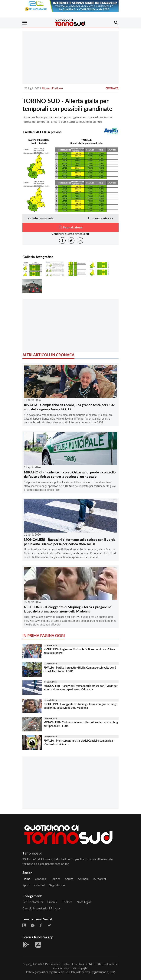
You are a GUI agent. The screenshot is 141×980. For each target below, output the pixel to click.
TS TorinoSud (52, 964)
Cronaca (112, 88)
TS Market (99, 879)
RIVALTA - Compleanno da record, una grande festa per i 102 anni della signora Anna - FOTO (69, 407)
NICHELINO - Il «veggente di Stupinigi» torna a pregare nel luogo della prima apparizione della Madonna (68, 609)
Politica (56, 879)
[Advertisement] (70, 57)
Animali (83, 879)
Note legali (84, 902)
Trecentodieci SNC (82, 964)
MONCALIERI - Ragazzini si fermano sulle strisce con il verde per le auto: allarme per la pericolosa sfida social (70, 542)
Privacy (52, 902)
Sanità (69, 879)
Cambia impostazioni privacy (41, 908)
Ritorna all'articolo (52, 88)
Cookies (67, 902)
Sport (26, 885)
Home (26, 879)
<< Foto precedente (41, 218)
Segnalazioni (57, 885)
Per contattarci (33, 902)
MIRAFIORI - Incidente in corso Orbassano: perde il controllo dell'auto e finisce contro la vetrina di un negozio (70, 474)
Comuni (39, 885)
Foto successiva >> (101, 218)
